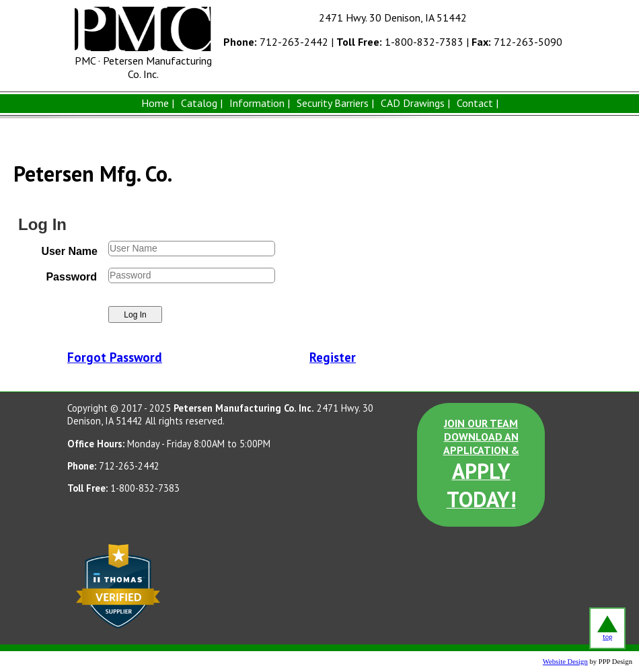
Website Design (565, 662)
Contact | (478, 103)
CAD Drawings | (415, 103)
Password (71, 277)
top (607, 628)
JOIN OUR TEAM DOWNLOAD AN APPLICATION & (481, 465)
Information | (260, 103)
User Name (69, 251)
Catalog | (202, 103)
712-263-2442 (276, 42)
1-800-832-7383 (400, 42)
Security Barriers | (335, 103)
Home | (158, 103)
